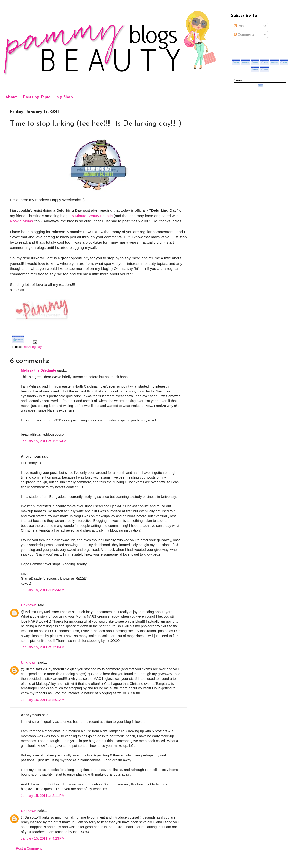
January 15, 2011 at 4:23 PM (43, 838)
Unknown (29, 605)
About (11, 97)
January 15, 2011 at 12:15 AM (44, 441)
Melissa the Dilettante (38, 370)
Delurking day (32, 347)
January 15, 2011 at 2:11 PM (43, 796)
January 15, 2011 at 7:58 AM (43, 647)
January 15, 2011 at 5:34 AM (43, 590)
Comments (244, 34)
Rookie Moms (21, 221)
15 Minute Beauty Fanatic (91, 216)
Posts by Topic (37, 97)
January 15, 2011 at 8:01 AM (43, 700)
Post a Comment (29, 848)
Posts (240, 26)
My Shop (64, 97)
